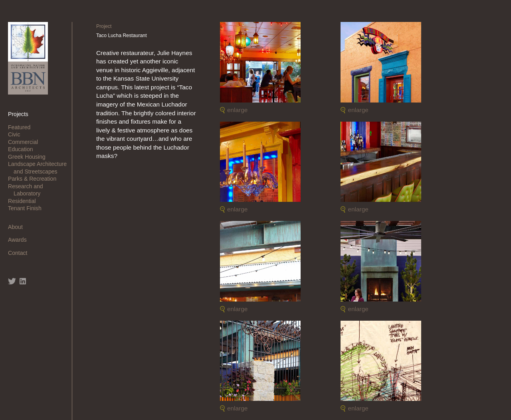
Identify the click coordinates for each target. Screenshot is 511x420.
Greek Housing (30, 157)
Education (23, 149)
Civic (17, 134)
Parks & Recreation (35, 179)
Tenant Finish (28, 208)
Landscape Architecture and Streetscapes (40, 168)
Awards (20, 240)
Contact (20, 253)
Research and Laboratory (28, 190)
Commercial (26, 142)
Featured (22, 127)
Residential (25, 201)
